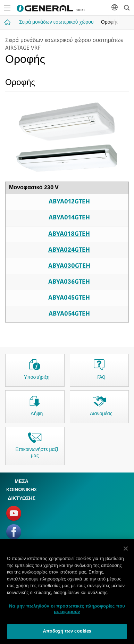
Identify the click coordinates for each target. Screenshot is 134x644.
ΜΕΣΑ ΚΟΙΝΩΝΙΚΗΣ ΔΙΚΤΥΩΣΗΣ (22, 490)
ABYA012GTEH (69, 202)
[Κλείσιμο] (126, 551)
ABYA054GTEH (69, 314)
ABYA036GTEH (69, 282)
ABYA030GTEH (69, 266)
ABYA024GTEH (69, 250)
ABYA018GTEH (69, 234)
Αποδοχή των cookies (67, 634)
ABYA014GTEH (69, 218)
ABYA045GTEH (69, 298)
